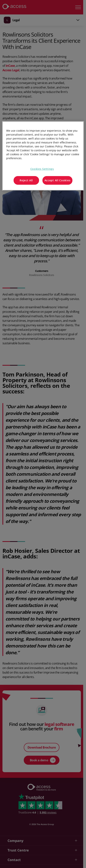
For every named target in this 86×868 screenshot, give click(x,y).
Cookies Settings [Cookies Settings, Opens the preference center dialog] (42, 169)
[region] (43, 156)
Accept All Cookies (58, 180)
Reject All (26, 180)
